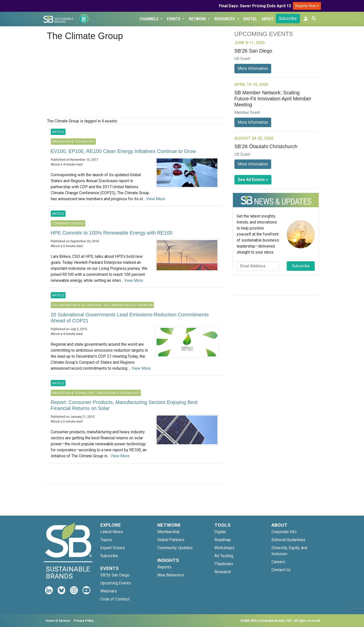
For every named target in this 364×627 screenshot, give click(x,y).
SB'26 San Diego (115, 575)
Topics (106, 540)
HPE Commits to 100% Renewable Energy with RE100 (112, 233)
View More (156, 199)
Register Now (307, 6)
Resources (225, 19)
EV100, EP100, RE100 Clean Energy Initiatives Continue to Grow (123, 151)
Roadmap (223, 540)
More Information (253, 68)
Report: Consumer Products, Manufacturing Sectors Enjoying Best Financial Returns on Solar (124, 405)
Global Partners (171, 540)
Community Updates (175, 548)
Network (198, 19)
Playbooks (224, 564)
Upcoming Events (116, 583)
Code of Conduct (115, 599)
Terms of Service (58, 621)
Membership (168, 532)
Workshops (224, 548)
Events (174, 19)
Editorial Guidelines (288, 540)
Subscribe (288, 18)
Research (223, 572)
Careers (278, 562)
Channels (149, 19)
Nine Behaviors (171, 575)
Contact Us (281, 570)
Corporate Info (284, 532)
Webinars (109, 591)
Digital (250, 19)
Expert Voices (113, 548)
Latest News (112, 532)
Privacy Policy (84, 621)
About (267, 19)
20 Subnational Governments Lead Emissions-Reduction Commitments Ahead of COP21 (130, 318)
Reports (164, 567)
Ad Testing (224, 556)
